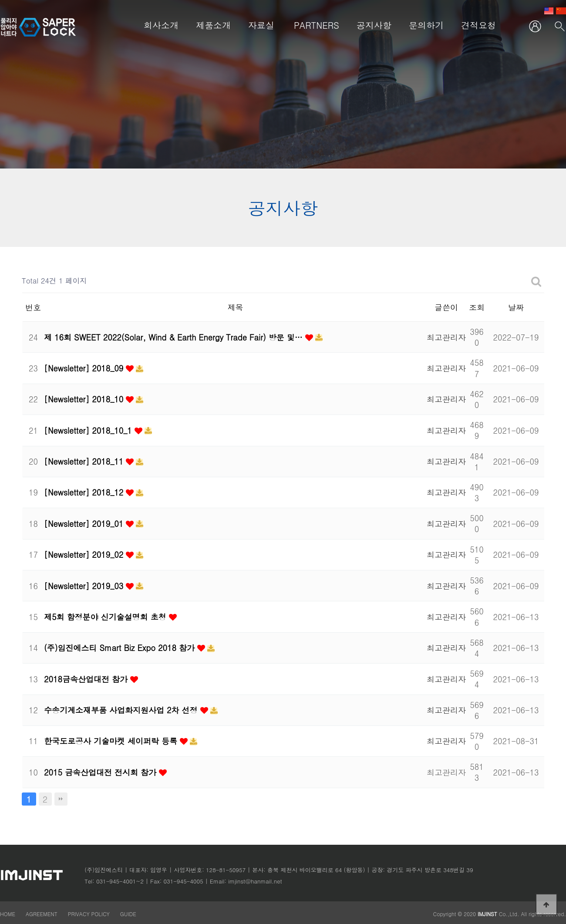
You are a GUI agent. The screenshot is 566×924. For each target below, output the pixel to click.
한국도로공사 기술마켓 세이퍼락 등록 (112, 741)
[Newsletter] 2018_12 (85, 492)
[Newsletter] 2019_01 (85, 524)
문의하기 (426, 25)
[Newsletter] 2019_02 (85, 555)
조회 (477, 307)
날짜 (516, 307)
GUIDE (128, 914)
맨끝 (61, 799)
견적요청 (478, 25)
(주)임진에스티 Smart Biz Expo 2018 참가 (121, 648)
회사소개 (161, 25)
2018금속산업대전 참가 (87, 679)
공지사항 (374, 25)
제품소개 (213, 25)
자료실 (261, 25)
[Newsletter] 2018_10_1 (89, 430)
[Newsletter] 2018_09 (85, 368)
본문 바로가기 (0, 0)
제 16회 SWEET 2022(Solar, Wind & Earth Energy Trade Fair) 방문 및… (175, 337)
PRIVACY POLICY (90, 914)
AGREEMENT (42, 914)
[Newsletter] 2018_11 (85, 461)
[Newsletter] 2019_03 (85, 586)
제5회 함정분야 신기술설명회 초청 (106, 617)
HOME (8, 914)
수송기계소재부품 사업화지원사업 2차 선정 (122, 710)
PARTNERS (317, 25)
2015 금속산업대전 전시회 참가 (101, 772)
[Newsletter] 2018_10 (85, 399)
